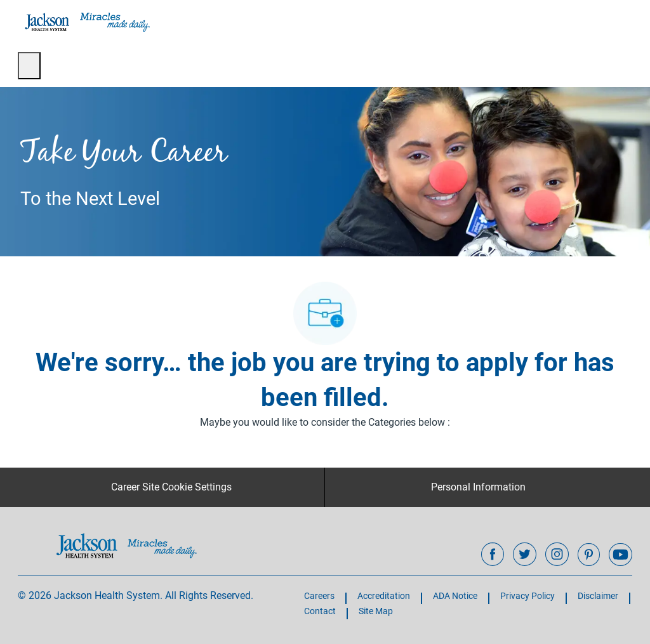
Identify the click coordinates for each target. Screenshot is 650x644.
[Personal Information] (478, 487)
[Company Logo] (86, 22)
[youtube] (620, 555)
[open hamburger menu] (29, 66)
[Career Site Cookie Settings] (171, 487)
